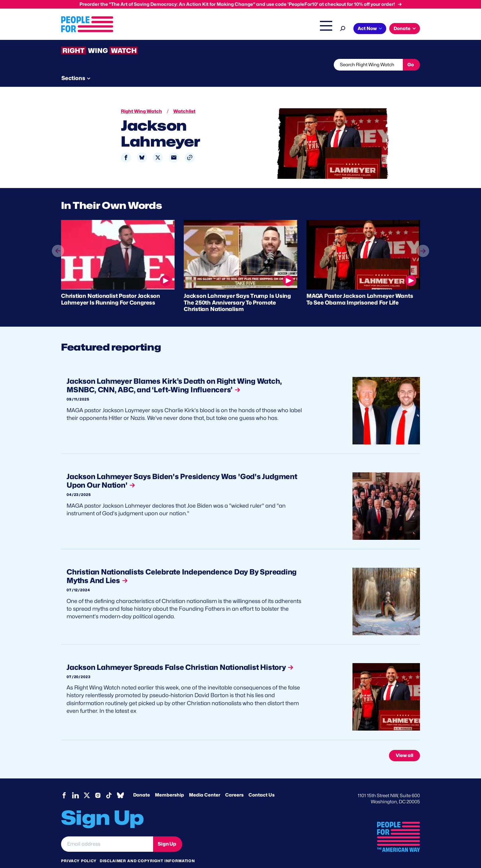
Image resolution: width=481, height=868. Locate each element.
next (423, 239)
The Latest (298, 29)
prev (58, 251)
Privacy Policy (79, 849)
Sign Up (167, 832)
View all (404, 744)
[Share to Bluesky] (142, 146)
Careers (234, 783)
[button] (190, 146)
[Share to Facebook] (126, 146)
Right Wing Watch (262, 29)
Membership (169, 783)
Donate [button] (402, 29)
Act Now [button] (367, 29)
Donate (142, 783)
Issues (187, 29)
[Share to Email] (174, 146)
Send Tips (261, 65)
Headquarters (221, 29)
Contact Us (262, 783)
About (161, 29)
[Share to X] (158, 146)
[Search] (343, 28)
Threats (105, 65)
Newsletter (220, 65)
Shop (322, 29)
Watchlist (141, 65)
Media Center (205, 783)
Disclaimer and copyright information (147, 849)
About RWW (177, 65)
